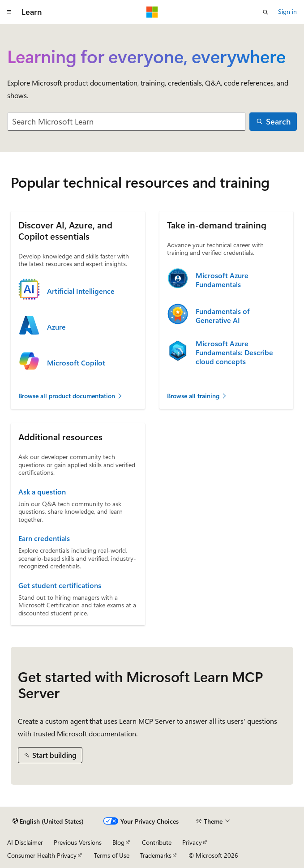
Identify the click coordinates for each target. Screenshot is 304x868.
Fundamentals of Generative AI (223, 316)
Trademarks (156, 855)
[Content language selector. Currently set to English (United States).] (48, 821)
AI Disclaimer (25, 842)
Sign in (287, 11)
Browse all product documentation (71, 396)
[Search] (273, 122)
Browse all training (197, 396)
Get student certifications (60, 585)
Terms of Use (112, 855)
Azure (56, 327)
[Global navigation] (9, 12)
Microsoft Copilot (76, 363)
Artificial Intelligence (81, 291)
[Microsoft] (152, 12)
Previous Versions (78, 842)
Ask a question (42, 492)
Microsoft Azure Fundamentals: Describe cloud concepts (234, 352)
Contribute (157, 842)
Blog (118, 842)
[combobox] (126, 122)
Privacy (192, 842)
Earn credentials (44, 538)
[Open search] (265, 12)
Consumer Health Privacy (42, 855)
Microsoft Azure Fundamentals (222, 280)
